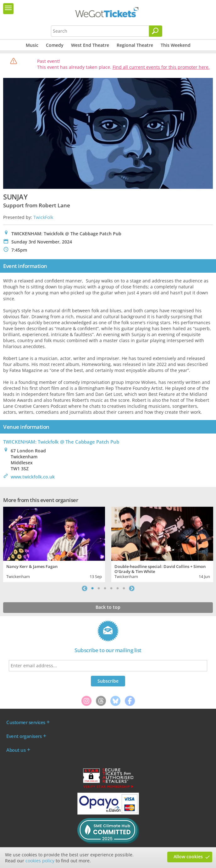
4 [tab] (111, 588)
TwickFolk (43, 217)
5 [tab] (118, 588)
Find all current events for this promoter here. (161, 67)
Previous (85, 588)
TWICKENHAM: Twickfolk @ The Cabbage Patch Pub (61, 442)
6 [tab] (124, 588)
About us (16, 750)
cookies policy (40, 861)
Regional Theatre (135, 45)
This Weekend (176, 45)
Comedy (55, 45)
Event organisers (24, 736)
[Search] (156, 31)
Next (132, 588)
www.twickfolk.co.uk (33, 477)
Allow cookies (188, 857)
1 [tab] (92, 588)
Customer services (26, 722)
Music (32, 45)
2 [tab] (99, 588)
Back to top (108, 607)
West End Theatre (90, 45)
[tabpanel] (54, 544)
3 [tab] (105, 588)
